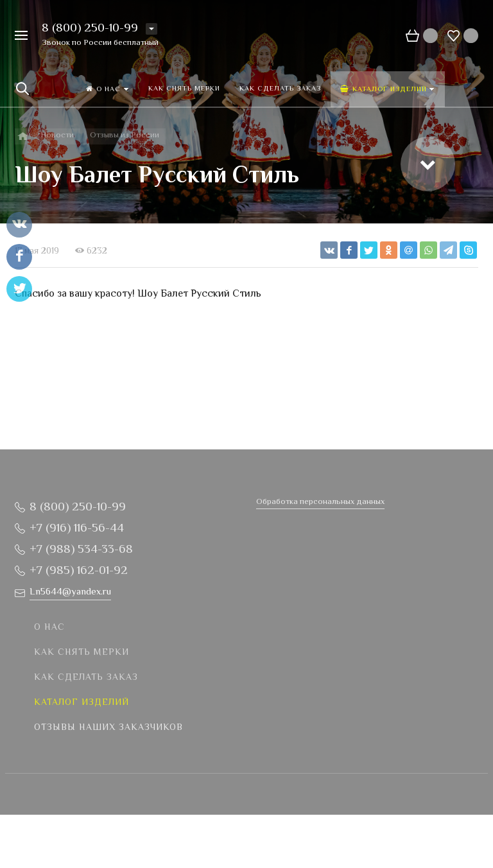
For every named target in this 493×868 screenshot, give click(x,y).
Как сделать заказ (86, 678)
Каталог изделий (82, 703)
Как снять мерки (82, 653)
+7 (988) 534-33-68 (81, 550)
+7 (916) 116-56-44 (77, 529)
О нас (49, 628)
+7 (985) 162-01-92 (79, 571)
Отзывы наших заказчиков (108, 728)
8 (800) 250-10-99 (90, 29)
